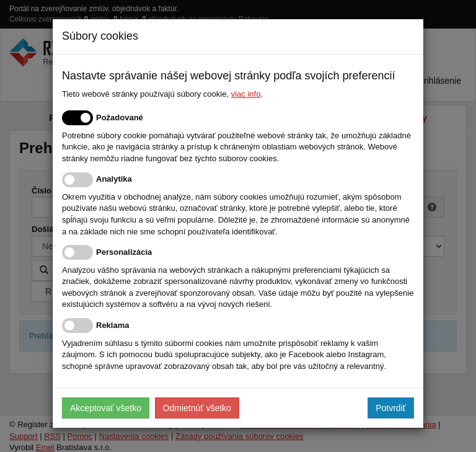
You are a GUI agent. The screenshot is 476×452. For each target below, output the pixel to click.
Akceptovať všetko (106, 408)
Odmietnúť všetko (197, 408)
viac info (246, 94)
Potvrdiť (391, 408)
